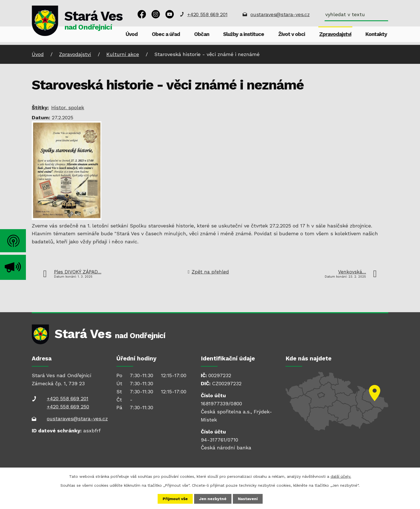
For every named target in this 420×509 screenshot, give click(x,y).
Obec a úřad (166, 34)
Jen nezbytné (213, 499)
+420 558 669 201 (207, 14)
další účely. (341, 476)
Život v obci (292, 34)
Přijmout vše (175, 499)
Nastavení (248, 499)
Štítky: (40, 107)
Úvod (132, 34)
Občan (202, 34)
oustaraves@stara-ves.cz (280, 14)
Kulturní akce (123, 54)
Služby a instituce (244, 34)
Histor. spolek (68, 107)
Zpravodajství (335, 34)
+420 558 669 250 (68, 407)
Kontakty (376, 34)
